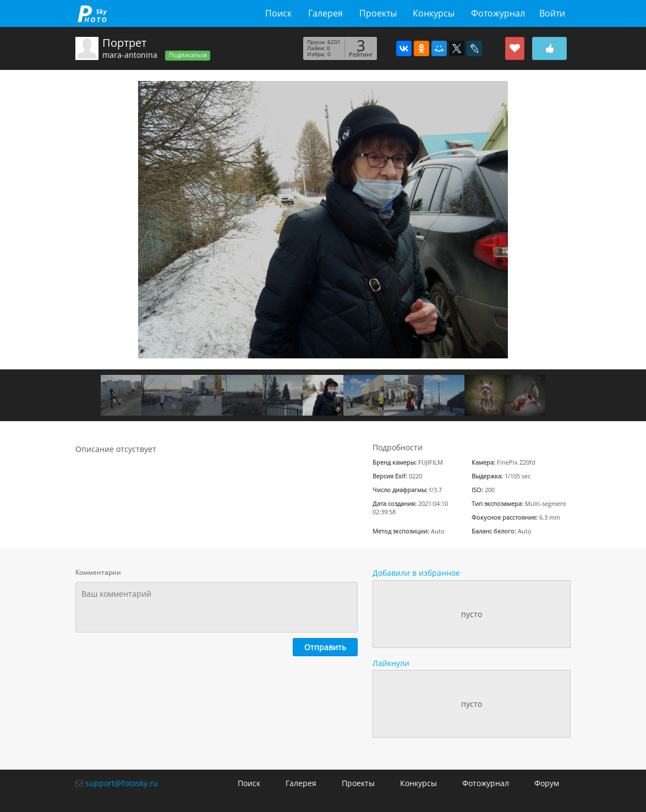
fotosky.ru (92, 13)
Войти (552, 13)
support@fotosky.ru (122, 783)
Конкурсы (434, 13)
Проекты (378, 13)
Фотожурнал (498, 13)
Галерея (325, 13)
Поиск (278, 13)
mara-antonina (130, 55)
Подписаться (188, 55)
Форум (547, 783)
